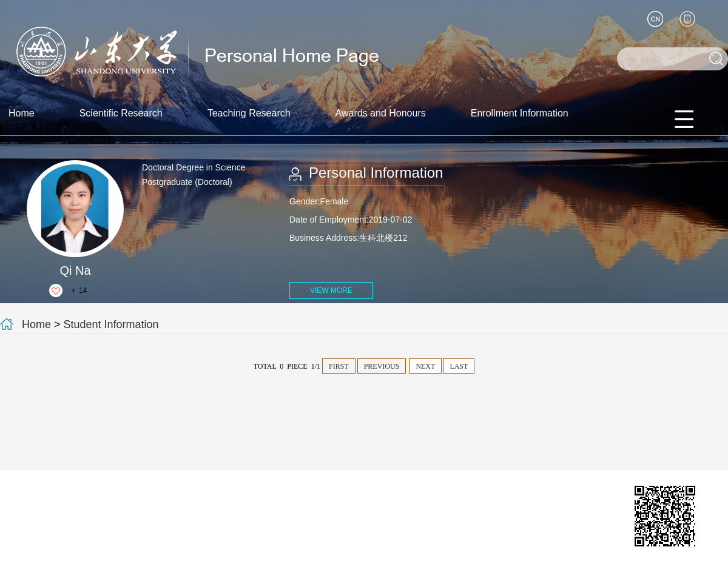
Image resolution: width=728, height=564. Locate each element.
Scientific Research (121, 113)
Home (22, 113)
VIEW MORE (331, 290)
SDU (200, 554)
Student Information (111, 324)
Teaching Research (249, 113)
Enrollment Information (520, 113)
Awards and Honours (381, 113)
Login (174, 554)
